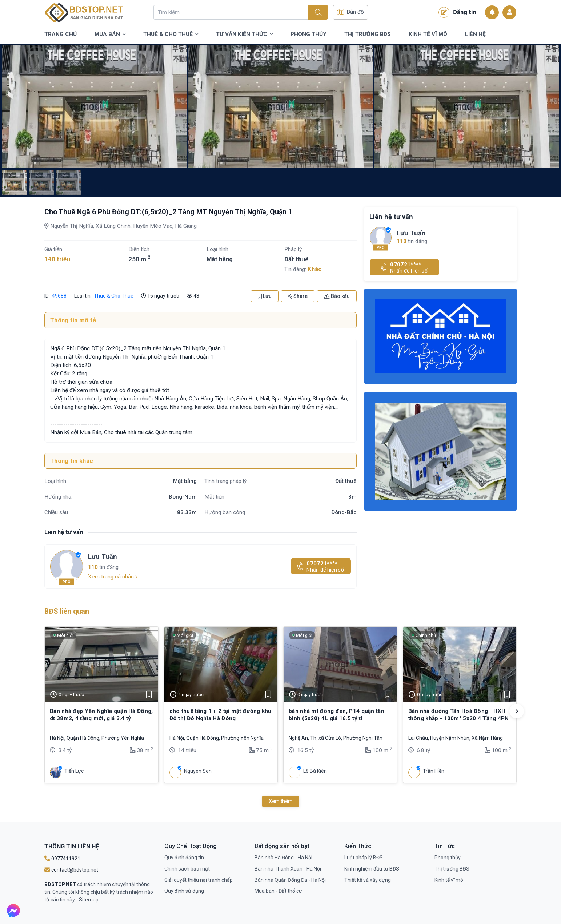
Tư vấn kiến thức (244, 35)
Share (298, 296)
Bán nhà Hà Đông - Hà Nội (283, 858)
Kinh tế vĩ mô (428, 34)
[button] (517, 711)
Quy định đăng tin (184, 858)
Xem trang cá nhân (113, 577)
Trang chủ (61, 34)
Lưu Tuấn (103, 556)
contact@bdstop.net (71, 870)
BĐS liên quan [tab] (67, 611)
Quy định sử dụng (184, 891)
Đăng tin (457, 12)
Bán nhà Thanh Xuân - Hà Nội (288, 869)
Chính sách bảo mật (187, 869)
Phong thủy (308, 34)
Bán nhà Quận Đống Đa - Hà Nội (290, 880)
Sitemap (89, 900)
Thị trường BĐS (368, 34)
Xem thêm (281, 801)
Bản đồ (350, 12)
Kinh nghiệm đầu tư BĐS (372, 869)
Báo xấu (337, 296)
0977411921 (62, 859)
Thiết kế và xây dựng (368, 880)
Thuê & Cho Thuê (171, 35)
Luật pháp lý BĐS (364, 858)
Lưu (265, 296)
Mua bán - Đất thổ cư (278, 891)
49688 (59, 296)
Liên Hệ (475, 34)
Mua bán (110, 35)
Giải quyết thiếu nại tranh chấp (199, 880)
